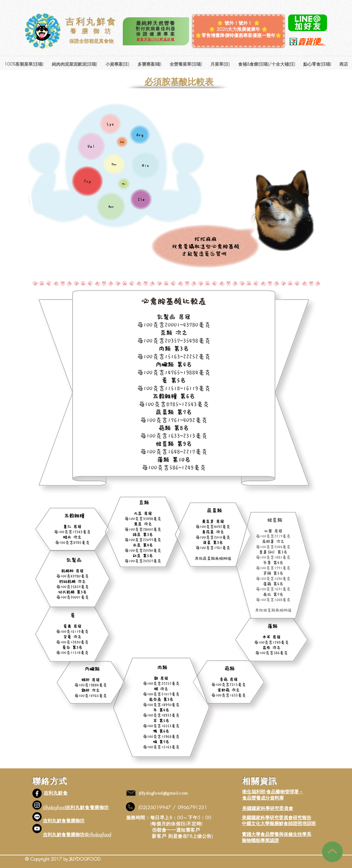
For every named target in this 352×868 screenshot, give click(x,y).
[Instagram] (37, 805)
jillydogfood (54, 808)
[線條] (37, 817)
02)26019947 (156, 808)
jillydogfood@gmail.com (164, 793)
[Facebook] (37, 793)
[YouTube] (37, 829)
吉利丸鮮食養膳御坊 (64, 821)
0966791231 (193, 808)
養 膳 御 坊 (91, 31)
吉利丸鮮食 (91, 21)
